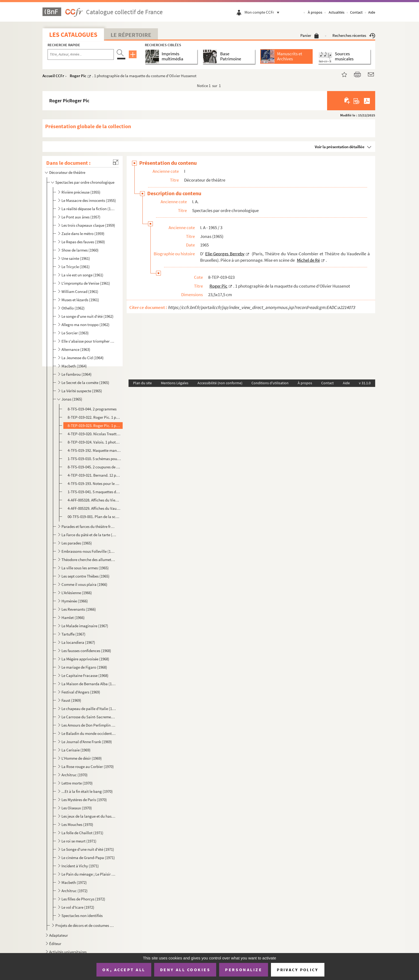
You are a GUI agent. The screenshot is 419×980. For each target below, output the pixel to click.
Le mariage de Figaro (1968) (84, 667)
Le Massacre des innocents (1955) (89, 200)
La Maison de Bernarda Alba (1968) (89, 684)
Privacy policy (298, 970)
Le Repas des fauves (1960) (83, 242)
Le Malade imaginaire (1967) (85, 626)
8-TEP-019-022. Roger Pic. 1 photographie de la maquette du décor (94, 417)
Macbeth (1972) (74, 882)
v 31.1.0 (365, 383)
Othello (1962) (73, 308)
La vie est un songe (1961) (82, 275)
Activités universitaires (68, 952)
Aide (372, 12)
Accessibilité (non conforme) (220, 383)
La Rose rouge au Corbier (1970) (88, 767)
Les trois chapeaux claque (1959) (88, 225)
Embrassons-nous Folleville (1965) (89, 551)
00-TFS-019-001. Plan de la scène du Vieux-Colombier (94, 517)
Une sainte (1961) (76, 258)
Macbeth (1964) (74, 366)
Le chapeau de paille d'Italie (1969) (89, 709)
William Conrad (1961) (80, 291)
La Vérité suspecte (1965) (82, 391)
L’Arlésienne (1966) (77, 593)
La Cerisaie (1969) (76, 750)
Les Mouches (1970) (77, 824)
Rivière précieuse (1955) (81, 192)
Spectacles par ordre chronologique (85, 182)
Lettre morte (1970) (77, 783)
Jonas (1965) (72, 399)
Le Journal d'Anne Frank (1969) (87, 742)
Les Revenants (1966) (79, 609)
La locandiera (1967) (78, 642)
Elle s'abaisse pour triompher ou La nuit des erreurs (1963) (89, 341)
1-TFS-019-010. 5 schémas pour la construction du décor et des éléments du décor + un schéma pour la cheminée (94, 459)
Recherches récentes (354, 35)
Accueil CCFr (53, 76)
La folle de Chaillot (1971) (82, 833)
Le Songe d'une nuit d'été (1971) (88, 849)
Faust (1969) (71, 700)
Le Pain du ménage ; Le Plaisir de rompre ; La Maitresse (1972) (89, 874)
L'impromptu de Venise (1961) (86, 283)
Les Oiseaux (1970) (77, 808)
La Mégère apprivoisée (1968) (85, 659)
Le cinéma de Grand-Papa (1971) (88, 858)
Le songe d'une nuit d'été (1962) (88, 316)
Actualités (337, 12)
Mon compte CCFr (263, 12)
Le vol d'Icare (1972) (78, 907)
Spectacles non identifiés (82, 916)
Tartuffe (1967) (73, 634)
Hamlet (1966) (73, 618)
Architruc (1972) (75, 891)
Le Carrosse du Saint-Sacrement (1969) (89, 717)
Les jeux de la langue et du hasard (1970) (89, 816)
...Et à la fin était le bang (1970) (87, 791)
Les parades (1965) (77, 543)
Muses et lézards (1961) (80, 300)
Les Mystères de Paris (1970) (84, 800)
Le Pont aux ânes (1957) (81, 217)
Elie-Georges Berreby (225, 254)
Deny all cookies (185, 970)
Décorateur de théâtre (67, 172)
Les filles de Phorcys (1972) (83, 899)
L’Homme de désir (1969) (82, 758)
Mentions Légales (175, 383)
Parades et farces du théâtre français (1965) (89, 526)
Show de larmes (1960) (80, 250)
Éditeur (55, 944)
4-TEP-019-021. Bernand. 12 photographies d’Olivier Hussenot (94, 475)
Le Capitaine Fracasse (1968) (85, 675)
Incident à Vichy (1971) (80, 866)
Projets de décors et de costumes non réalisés (85, 925)
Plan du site (142, 383)
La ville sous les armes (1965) (85, 568)
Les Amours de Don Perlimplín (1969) (89, 725)
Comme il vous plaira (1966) (84, 584)
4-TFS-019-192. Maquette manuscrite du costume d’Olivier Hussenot (94, 450)
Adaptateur (59, 935)
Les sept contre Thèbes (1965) (86, 576)
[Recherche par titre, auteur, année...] (81, 54)
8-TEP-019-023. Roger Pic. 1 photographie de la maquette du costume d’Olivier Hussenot (94, 426)
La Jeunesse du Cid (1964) (83, 358)
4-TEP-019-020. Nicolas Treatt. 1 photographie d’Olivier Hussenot (94, 434)
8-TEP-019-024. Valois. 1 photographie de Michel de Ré (94, 442)
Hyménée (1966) (75, 601)
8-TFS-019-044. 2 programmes (92, 409)
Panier (310, 35)
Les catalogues (73, 35)
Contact (356, 12)
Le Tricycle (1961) (76, 267)
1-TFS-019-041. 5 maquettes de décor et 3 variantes (94, 492)
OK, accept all (124, 970)
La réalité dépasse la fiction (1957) (89, 209)
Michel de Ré (308, 260)
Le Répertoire (131, 35)
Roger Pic (78, 76)
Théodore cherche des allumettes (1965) (89, 560)
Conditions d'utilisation (270, 383)
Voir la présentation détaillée (340, 147)
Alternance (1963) (76, 349)
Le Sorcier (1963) (75, 333)
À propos (315, 12)
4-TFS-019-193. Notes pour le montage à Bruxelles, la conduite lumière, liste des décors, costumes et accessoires (94, 483)
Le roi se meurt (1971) (79, 841)
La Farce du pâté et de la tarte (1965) (89, 535)
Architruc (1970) (75, 775)
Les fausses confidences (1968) (86, 651)
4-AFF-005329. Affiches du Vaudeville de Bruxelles (94, 508)
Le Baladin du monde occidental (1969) (89, 733)
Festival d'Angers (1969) (81, 692)
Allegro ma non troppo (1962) (86, 325)
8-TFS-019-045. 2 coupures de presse (94, 467)
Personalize (244, 970)
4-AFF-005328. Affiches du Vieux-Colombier (94, 500)
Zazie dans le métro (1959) (83, 234)
